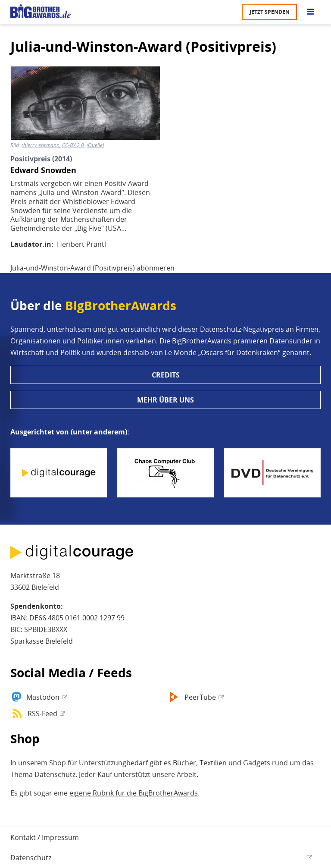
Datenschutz (31, 858)
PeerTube (200, 697)
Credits (166, 375)
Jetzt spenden (270, 12)
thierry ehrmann (41, 145)
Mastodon (43, 697)
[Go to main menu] (310, 12)
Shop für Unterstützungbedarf (98, 763)
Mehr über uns (165, 400)
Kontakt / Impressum (45, 837)
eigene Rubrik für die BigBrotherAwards (134, 793)
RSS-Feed (42, 714)
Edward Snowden (43, 170)
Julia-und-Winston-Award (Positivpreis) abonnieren (92, 268)
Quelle (95, 145)
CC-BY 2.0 (73, 145)
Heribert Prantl (81, 244)
